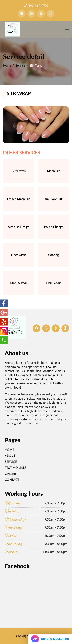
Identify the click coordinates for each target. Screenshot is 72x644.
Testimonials (16, 468)
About (10, 456)
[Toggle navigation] (67, 29)
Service (20, 66)
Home (7, 66)
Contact (12, 480)
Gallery (11, 474)
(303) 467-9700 (36, 6)
